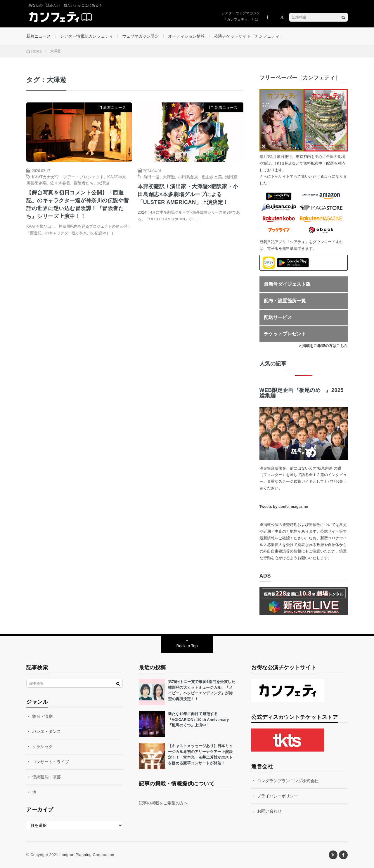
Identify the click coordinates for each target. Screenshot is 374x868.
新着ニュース (39, 36)
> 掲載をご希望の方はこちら (323, 346)
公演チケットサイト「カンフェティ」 (249, 36)
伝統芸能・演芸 (46, 777)
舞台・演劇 (42, 716)
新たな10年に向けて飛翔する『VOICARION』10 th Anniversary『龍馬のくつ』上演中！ (198, 719)
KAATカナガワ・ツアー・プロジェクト (68, 177)
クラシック (42, 747)
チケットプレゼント (285, 334)
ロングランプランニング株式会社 (288, 781)
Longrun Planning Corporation (87, 855)
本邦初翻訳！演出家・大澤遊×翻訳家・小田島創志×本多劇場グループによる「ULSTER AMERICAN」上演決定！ (188, 194)
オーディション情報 (186, 36)
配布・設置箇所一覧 (285, 301)
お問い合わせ (269, 811)
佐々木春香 (60, 183)
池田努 (231, 177)
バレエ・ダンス (46, 731)
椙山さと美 (212, 177)
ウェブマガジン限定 (141, 36)
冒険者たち (84, 183)
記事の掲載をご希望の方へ (163, 803)
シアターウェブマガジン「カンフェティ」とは (241, 16)
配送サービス (278, 317)
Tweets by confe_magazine (284, 507)
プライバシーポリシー (278, 796)
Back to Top (187, 646)
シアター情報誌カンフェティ (86, 36)
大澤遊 (103, 183)
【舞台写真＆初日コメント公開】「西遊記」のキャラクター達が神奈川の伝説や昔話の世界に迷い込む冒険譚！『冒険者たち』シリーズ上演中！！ (78, 204)
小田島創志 (188, 177)
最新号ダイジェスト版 (287, 284)
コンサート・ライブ (51, 762)
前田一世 (151, 177)
